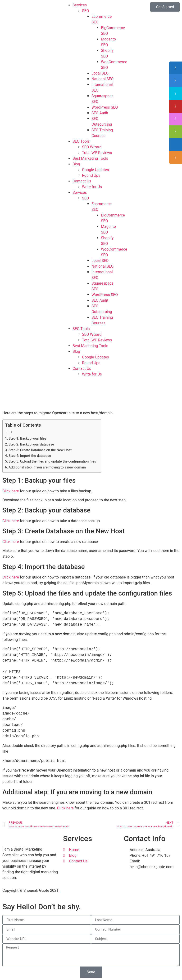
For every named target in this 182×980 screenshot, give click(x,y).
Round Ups (91, 175)
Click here (11, 491)
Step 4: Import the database (30, 456)
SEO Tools (81, 141)
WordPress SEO (105, 107)
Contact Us (82, 181)
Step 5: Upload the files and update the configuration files (52, 461)
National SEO (102, 79)
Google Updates (96, 170)
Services (80, 5)
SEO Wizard (92, 147)
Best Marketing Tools (90, 158)
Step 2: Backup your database (31, 444)
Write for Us (92, 187)
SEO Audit (100, 113)
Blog (76, 164)
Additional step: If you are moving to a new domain (47, 467)
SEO (86, 11)
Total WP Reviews (97, 153)
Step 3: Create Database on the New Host (40, 450)
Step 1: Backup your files (27, 439)
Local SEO (100, 73)
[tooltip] (176, 68)
